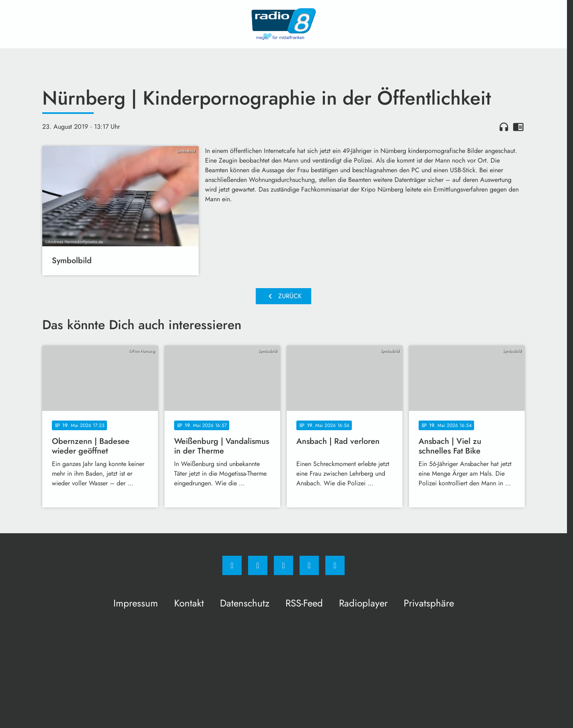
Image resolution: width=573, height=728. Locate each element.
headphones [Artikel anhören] (504, 127)
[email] (335, 565)
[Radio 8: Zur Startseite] (283, 24)
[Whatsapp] (283, 565)
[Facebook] (232, 565)
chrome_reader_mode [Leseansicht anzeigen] (518, 127)
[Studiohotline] (309, 565)
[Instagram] (258, 565)
